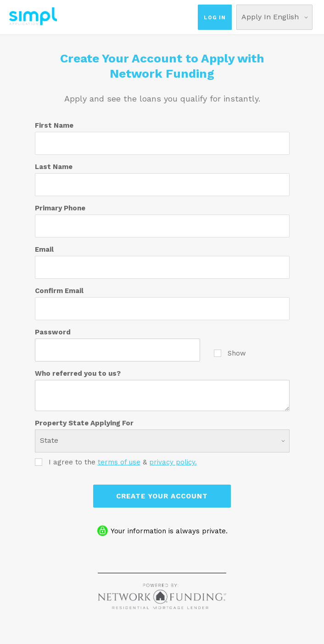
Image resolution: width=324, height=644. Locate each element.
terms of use (119, 462)
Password (53, 332)
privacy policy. (173, 462)
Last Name (54, 167)
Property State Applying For (84, 423)
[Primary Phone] (162, 226)
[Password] (117, 350)
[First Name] (162, 143)
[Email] (162, 267)
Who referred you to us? (78, 373)
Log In (215, 17)
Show (230, 353)
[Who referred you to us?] (162, 395)
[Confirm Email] (162, 309)
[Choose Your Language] (274, 17)
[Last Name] (162, 185)
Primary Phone (60, 208)
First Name (54, 125)
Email (44, 249)
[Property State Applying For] (162, 441)
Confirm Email (59, 291)
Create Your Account (162, 496)
